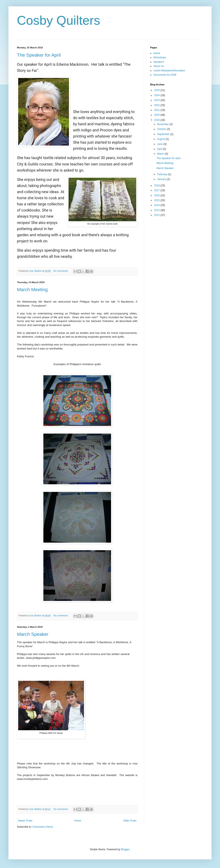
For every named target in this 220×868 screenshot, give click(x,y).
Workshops (160, 57)
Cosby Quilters (58, 20)
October (162, 129)
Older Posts (130, 821)
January (162, 179)
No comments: (61, 271)
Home (78, 821)
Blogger (125, 849)
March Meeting (32, 290)
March (161, 154)
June (160, 144)
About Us (159, 66)
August (162, 139)
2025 (157, 90)
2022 (157, 105)
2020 (157, 115)
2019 (157, 120)
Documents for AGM (165, 75)
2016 (157, 195)
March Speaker (33, 634)
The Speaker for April (39, 55)
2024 (157, 95)
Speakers (159, 62)
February (163, 174)
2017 (157, 190)
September (164, 134)
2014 (157, 205)
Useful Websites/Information (169, 71)
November (163, 124)
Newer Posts (25, 821)
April (160, 149)
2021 (157, 110)
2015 (157, 200)
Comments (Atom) (43, 827)
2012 (157, 215)
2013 (157, 210)
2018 (157, 186)
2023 (157, 100)
